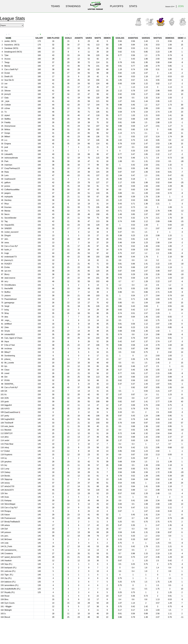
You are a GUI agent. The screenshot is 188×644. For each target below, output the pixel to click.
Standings (73, 6)
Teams (55, 6)
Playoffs (117, 6)
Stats (133, 6)
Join (181, 6)
